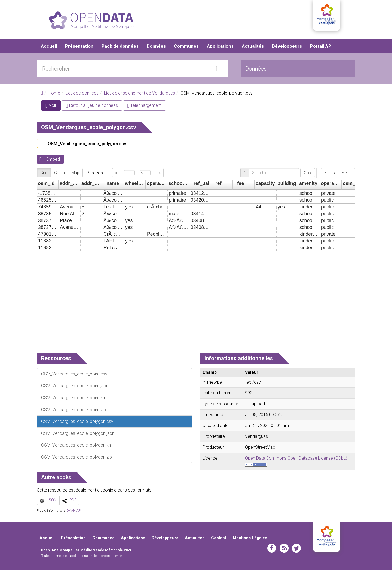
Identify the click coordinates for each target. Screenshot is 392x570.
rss (284, 548)
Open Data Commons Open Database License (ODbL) (296, 458)
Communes (186, 46)
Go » (308, 173)
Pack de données (120, 46)
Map (75, 173)
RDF (73, 500)
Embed (53, 160)
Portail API (321, 46)
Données (156, 46)
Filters (330, 173)
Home (54, 93)
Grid (44, 173)
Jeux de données (82, 93)
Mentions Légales (250, 538)
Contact (219, 538)
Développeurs (287, 46)
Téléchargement (145, 106)
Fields (347, 173)
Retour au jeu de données (92, 106)
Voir (53, 107)
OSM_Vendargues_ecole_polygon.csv (87, 144)
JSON (52, 500)
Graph (59, 173)
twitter (296, 548)
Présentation (79, 46)
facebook (272, 548)
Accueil (49, 46)
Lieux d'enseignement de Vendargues (140, 93)
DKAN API (74, 511)
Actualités (253, 46)
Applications (220, 46)
